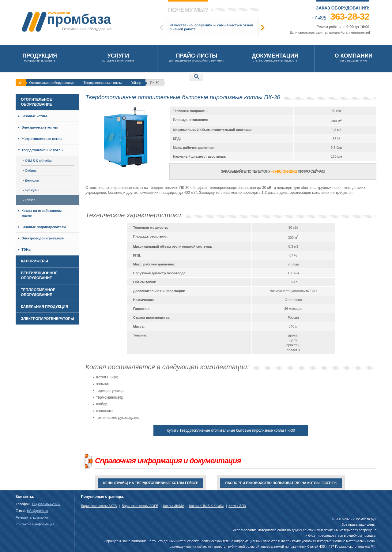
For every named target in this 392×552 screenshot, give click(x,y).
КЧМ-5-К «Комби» (38, 161)
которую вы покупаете (40, 57)
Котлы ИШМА (174, 506)
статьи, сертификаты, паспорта (275, 57)
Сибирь (30, 171)
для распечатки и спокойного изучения (196, 57)
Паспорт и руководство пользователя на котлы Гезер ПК (281, 483)
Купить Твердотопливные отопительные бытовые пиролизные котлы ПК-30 (231, 430)
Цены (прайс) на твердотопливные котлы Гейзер (151, 483)
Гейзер (136, 83)
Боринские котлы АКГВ (99, 506)
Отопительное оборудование (52, 83)
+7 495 (340, 18)
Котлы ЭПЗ (237, 506)
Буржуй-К (31, 190)
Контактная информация (35, 524)
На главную (21, 83)
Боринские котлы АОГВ (140, 506)
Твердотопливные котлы (102, 83)
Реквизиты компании (32, 517)
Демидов (31, 180)
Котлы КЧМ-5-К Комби (206, 506)
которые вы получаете (118, 57)
